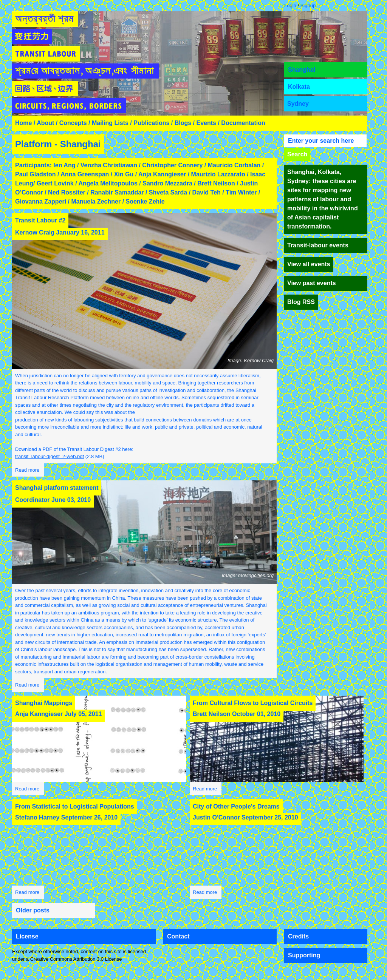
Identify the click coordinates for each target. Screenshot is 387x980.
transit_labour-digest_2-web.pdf (50, 456)
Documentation (243, 123)
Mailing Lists (110, 123)
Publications (151, 123)
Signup (308, 5)
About (45, 123)
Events (206, 123)
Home (23, 123)
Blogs (183, 123)
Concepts (73, 123)
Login (290, 5)
